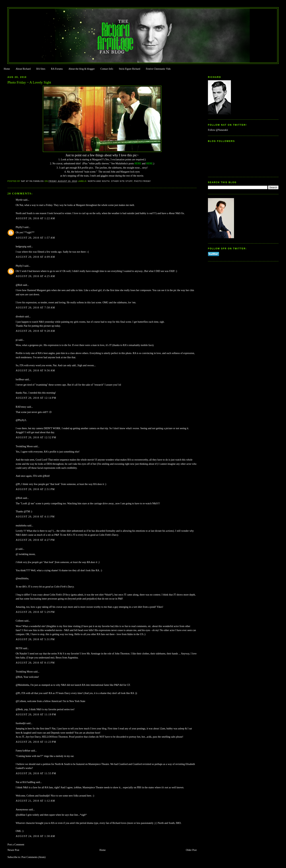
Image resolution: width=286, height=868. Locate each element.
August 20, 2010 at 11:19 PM (36, 715)
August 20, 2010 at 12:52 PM (36, 437)
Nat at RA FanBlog (25, 782)
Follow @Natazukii (218, 130)
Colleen (20, 621)
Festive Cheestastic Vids (158, 69)
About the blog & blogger (82, 69)
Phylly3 (20, 227)
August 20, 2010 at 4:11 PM (35, 517)
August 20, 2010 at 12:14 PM (36, 398)
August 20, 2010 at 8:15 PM (35, 663)
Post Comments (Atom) (33, 857)
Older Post (191, 850)
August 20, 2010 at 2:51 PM (35, 489)
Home (7, 69)
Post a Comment (16, 845)
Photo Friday (142, 181)
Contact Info (107, 69)
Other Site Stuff (122, 181)
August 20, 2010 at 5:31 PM (35, 639)
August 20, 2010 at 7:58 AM (35, 308)
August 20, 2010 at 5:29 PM (35, 612)
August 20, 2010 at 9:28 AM (35, 331)
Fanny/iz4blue (23, 751)
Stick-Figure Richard (129, 69)
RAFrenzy (21, 407)
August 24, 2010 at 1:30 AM (35, 836)
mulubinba (21, 526)
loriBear (20, 379)
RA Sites (41, 69)
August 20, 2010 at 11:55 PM (36, 773)
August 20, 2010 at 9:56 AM (35, 371)
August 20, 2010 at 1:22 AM (35, 218)
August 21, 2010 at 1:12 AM (35, 801)
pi (17, 340)
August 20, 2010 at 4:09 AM (35, 257)
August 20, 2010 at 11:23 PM (36, 742)
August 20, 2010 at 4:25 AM (35, 276)
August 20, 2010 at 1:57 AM (35, 238)
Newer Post (13, 850)
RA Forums (57, 69)
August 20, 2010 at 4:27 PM (35, 540)
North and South (99, 181)
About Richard (23, 69)
